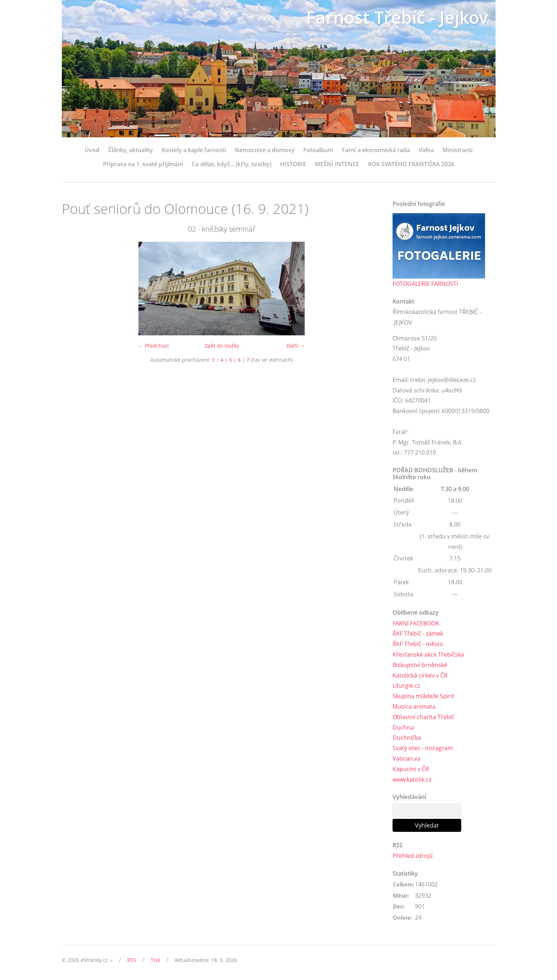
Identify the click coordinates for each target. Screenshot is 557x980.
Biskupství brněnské (420, 665)
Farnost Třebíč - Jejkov (397, 17)
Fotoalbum (318, 150)
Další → (296, 346)
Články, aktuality (130, 150)
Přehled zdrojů (413, 856)
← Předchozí (154, 346)
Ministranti (457, 150)
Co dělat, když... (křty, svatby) (232, 164)
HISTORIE (293, 164)
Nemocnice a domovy (265, 150)
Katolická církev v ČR (420, 675)
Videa (426, 150)
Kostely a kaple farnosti (194, 150)
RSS (132, 960)
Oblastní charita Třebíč (423, 717)
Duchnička (407, 738)
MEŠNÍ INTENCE (337, 164)
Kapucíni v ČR (411, 769)
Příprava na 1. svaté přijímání (143, 164)
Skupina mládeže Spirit (423, 696)
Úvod (92, 150)
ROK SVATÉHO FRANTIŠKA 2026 (411, 164)
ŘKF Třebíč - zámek (418, 633)
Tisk (155, 960)
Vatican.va (406, 758)
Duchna (403, 727)
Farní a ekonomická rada (376, 150)
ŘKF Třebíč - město (418, 644)
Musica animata (414, 706)
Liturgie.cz (406, 685)
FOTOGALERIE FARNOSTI (425, 284)
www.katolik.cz (412, 779)
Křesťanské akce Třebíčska (428, 654)
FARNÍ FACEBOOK (416, 623)
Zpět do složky (222, 346)
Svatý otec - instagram (423, 748)
